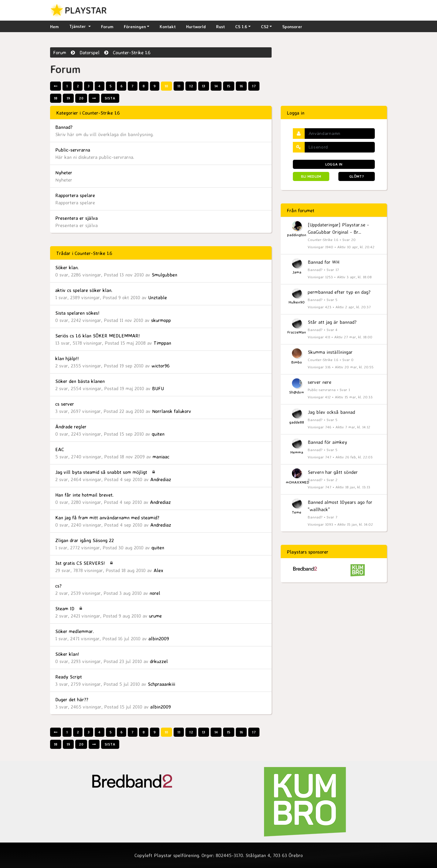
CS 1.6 (241, 27)
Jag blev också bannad (331, 412)
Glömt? (357, 176)
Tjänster (78, 26)
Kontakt (168, 27)
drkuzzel (159, 661)
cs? (58, 586)
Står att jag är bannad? (332, 322)
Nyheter (64, 173)
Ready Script (69, 677)
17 (254, 86)
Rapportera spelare (75, 195)
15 (229, 86)
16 (241, 86)
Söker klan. (67, 267)
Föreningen (135, 27)
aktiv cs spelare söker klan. (84, 290)
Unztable (158, 297)
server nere (320, 382)
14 (216, 86)
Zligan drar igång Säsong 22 (85, 540)
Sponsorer (292, 27)
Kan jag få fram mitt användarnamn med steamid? (107, 518)
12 (191, 86)
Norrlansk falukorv (172, 411)
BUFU (158, 388)
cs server (65, 404)
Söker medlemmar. (75, 631)
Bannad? (64, 127)
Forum (107, 27)
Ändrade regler (71, 427)
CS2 (265, 27)
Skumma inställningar (330, 352)
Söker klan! (67, 654)
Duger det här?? (72, 699)
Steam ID (65, 608)
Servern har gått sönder (333, 472)
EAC (60, 449)
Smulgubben (164, 275)
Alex (158, 570)
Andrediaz (161, 479)
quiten (158, 434)
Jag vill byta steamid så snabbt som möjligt (101, 472)
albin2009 (159, 638)
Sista (110, 98)
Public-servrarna (73, 150)
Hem (54, 27)
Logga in (334, 164)
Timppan (162, 343)
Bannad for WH (324, 262)
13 (204, 86)
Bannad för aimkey (327, 442)
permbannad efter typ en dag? (339, 292)
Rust (220, 27)
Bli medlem (311, 176)
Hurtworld (196, 27)
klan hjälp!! (67, 358)
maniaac (161, 457)
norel (155, 593)
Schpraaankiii (161, 684)
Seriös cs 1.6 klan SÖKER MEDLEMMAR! (98, 336)
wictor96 (161, 366)
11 (179, 86)
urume (155, 616)
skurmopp (161, 320)
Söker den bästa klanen (80, 381)
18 (56, 98)
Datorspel (90, 52)
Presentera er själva (76, 218)
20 (81, 98)
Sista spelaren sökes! (77, 313)
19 (68, 98)
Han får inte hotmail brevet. (84, 495)
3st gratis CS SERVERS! (80, 563)
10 (166, 86)
